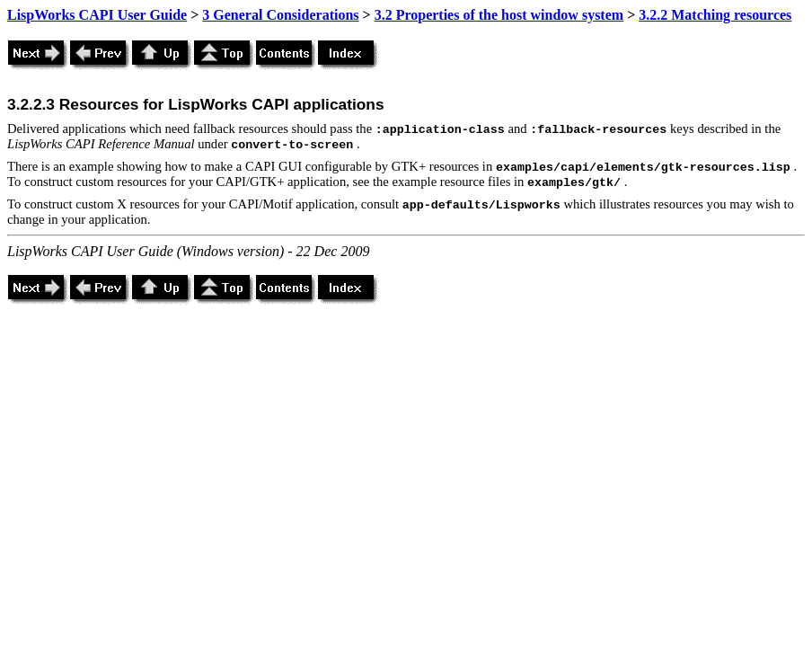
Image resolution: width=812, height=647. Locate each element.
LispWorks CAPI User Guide (97, 15)
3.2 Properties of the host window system (499, 15)
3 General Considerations (280, 15)
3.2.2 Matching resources (715, 15)
